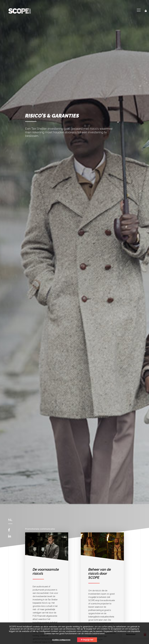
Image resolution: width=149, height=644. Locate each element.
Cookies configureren (61, 640)
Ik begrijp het (87, 640)
